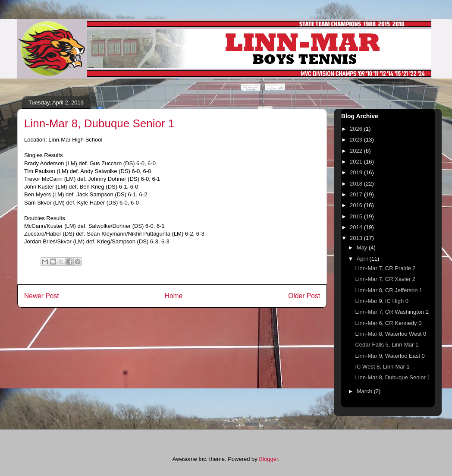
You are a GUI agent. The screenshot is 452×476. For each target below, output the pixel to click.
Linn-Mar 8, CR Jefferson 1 (389, 290)
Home (174, 296)
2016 (357, 205)
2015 (357, 216)
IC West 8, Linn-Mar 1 (382, 367)
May (363, 247)
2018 (357, 184)
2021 (357, 162)
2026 (357, 129)
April (363, 259)
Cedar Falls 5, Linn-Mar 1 (387, 345)
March (365, 391)
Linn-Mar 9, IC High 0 (382, 301)
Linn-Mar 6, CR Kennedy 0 (388, 323)
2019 (357, 172)
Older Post (304, 296)
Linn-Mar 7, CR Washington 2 (392, 312)
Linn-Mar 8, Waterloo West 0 (391, 334)
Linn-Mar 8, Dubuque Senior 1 (392, 377)
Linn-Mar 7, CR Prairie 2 (385, 268)
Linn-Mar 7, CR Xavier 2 (385, 279)
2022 (357, 151)
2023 (357, 140)
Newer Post (42, 296)
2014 (357, 227)
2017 (357, 194)
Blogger (268, 459)
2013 (357, 238)
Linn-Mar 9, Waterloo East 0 (390, 356)
